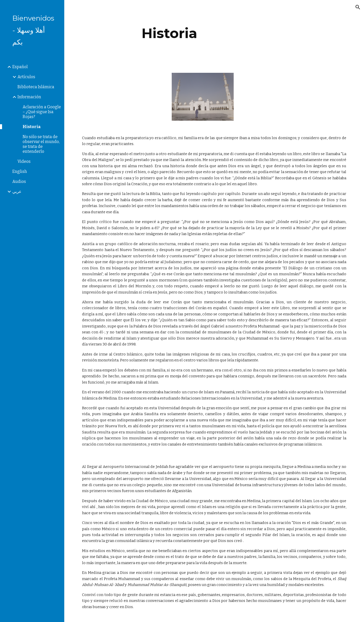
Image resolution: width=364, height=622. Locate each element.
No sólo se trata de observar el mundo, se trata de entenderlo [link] (41, 144)
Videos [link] (24, 161)
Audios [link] (19, 181)
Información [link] (29, 97)
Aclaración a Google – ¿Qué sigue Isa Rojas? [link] (42, 112)
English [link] (20, 171)
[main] (169, 33)
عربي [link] (17, 192)
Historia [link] (32, 127)
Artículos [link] (26, 77)
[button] (358, 7)
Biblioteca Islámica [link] (36, 87)
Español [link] (20, 67)
